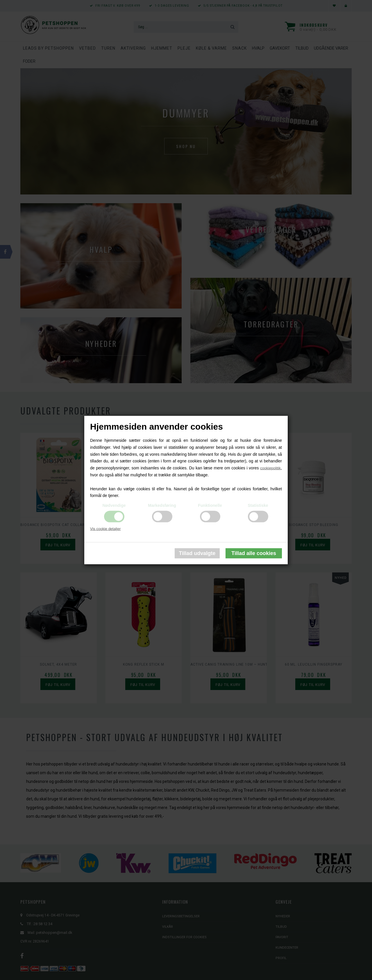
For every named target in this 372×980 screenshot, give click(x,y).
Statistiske (258, 505)
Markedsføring (162, 505)
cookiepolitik (270, 468)
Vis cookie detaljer (105, 529)
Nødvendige (114, 505)
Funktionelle (210, 505)
